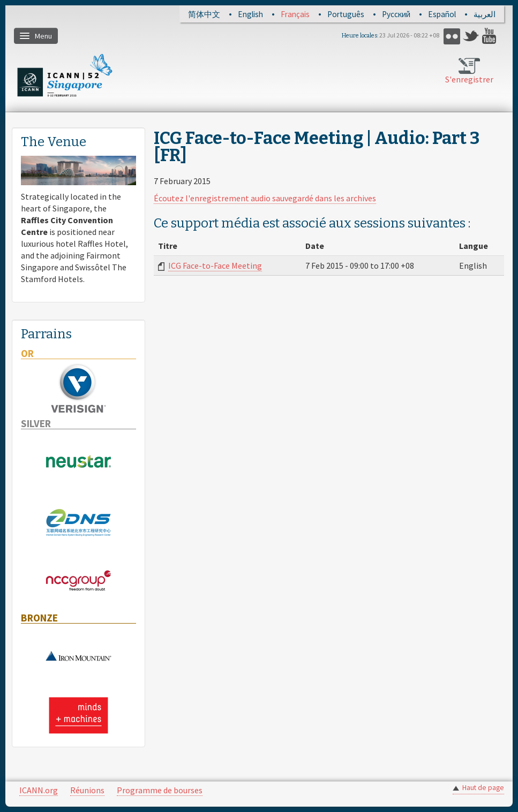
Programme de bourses (160, 790)
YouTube (490, 36)
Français (295, 14)
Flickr (452, 36)
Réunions (87, 790)
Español (442, 14)
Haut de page (483, 788)
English (250, 14)
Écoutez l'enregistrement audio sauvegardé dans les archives (265, 198)
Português (346, 14)
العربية (485, 14)
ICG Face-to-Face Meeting (215, 265)
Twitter (471, 36)
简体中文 (204, 14)
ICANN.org (39, 790)
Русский (396, 14)
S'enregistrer (469, 79)
